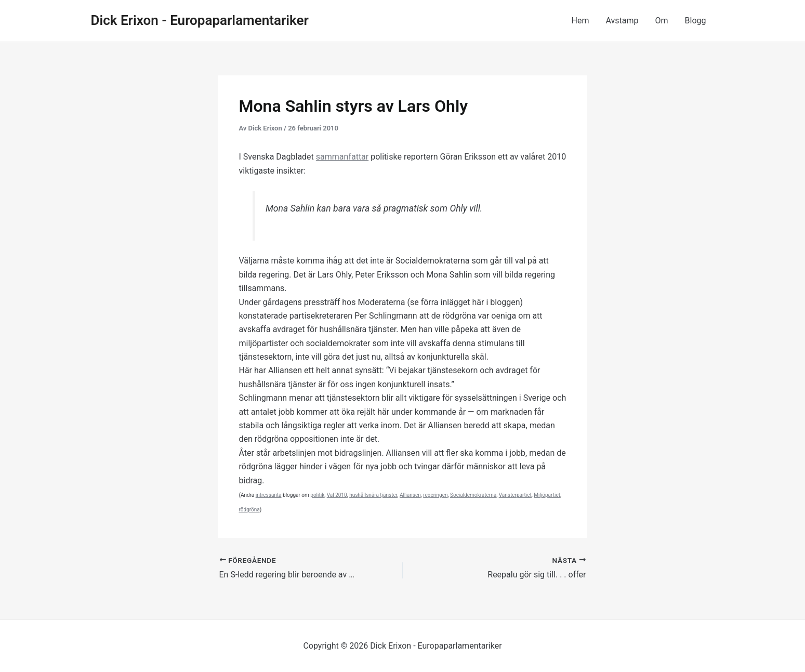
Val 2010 (337, 495)
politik (317, 495)
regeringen (435, 495)
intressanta (269, 495)
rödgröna (249, 510)
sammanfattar (342, 157)
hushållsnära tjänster (373, 495)
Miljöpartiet (547, 495)
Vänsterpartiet (515, 495)
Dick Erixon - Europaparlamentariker (200, 20)
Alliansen (410, 495)
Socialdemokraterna (473, 495)
